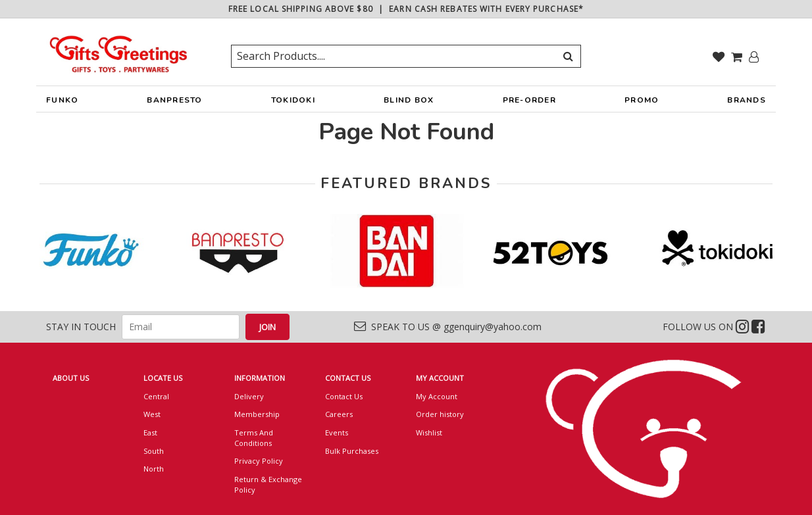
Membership (257, 414)
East (150, 432)
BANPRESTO (174, 103)
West (152, 414)
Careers (339, 414)
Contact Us (344, 396)
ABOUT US (71, 378)
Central (156, 396)
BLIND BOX (409, 100)
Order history (440, 414)
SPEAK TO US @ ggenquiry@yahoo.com (448, 327)
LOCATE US (163, 378)
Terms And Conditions (254, 438)
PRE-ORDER (529, 103)
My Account (437, 396)
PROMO (642, 100)
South (154, 451)
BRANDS (747, 103)
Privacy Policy (259, 461)
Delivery (249, 396)
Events (337, 432)
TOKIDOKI (293, 103)
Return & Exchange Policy (268, 484)
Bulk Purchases (352, 451)
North (154, 469)
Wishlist (429, 432)
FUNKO (62, 103)
